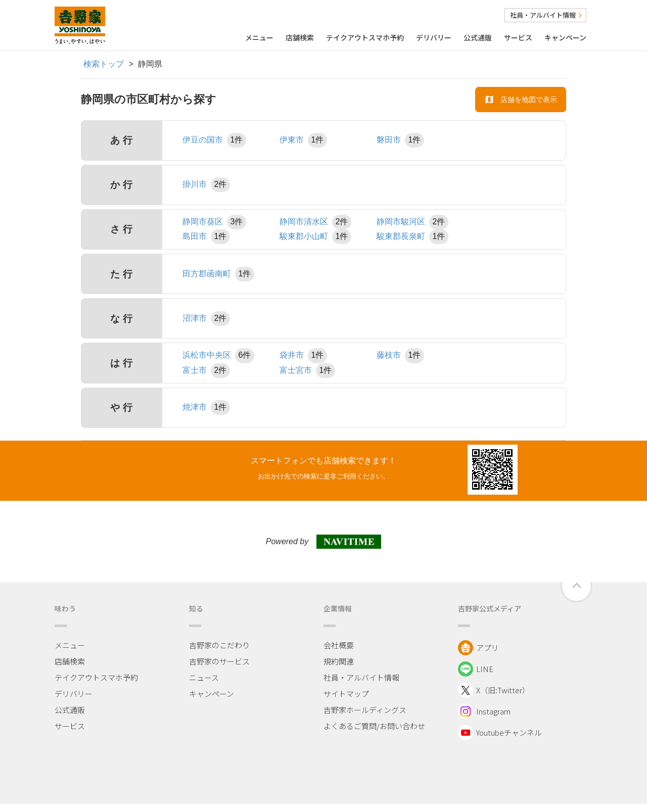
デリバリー (434, 37)
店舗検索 (300, 37)
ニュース (204, 677)
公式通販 (478, 37)
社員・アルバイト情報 (545, 15)
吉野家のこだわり (219, 645)
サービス (518, 37)
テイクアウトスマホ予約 (365, 37)
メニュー (259, 37)
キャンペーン (565, 37)
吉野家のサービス (219, 661)
